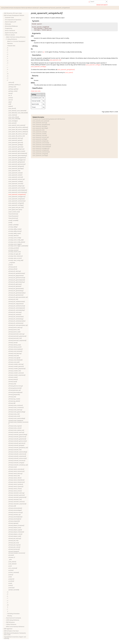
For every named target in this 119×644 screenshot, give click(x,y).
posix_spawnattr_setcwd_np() (41, 137)
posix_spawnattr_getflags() (40, 126)
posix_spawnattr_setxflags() (40, 156)
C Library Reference (44, 8)
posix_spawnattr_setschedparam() (42, 145)
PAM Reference (10, 622)
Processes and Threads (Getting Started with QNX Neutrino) (49, 119)
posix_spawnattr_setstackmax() (41, 152)
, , (14, 212)
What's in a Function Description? (16, 41)
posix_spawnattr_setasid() (40, 132)
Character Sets (11, 46)
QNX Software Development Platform (16, 8)
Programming (9, 28)
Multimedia (8, 24)
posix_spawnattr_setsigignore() (41, 148)
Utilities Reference (11, 624)
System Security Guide (11, 33)
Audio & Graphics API (11, 22)
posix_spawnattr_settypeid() (40, 154)
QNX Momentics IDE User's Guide (13, 13)
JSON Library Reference (13, 620)
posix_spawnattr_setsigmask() (41, 150)
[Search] (107, 2)
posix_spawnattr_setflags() (40, 139)
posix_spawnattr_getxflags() (40, 128)
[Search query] (99, 2)
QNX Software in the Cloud (11, 631)
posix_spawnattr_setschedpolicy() (42, 146)
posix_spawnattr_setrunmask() (41, 143)
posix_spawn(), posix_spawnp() (41, 121)
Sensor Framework (10, 31)
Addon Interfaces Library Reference (16, 37)
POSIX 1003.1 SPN (36, 91)
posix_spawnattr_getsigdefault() (41, 125)
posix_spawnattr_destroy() (40, 123)
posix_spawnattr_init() (39, 130)
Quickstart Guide (9, 18)
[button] (3, 13)
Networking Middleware (11, 26)
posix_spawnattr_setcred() (40, 135)
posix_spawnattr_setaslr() (39, 134)
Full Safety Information (13, 614)
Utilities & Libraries (32, 8)
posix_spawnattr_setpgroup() (40, 141)
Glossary (10, 616)
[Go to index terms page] (88, 2)
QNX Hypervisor (8, 629)
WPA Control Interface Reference (15, 627)
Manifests (10, 44)
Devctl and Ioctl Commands (14, 618)
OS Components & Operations (13, 20)
